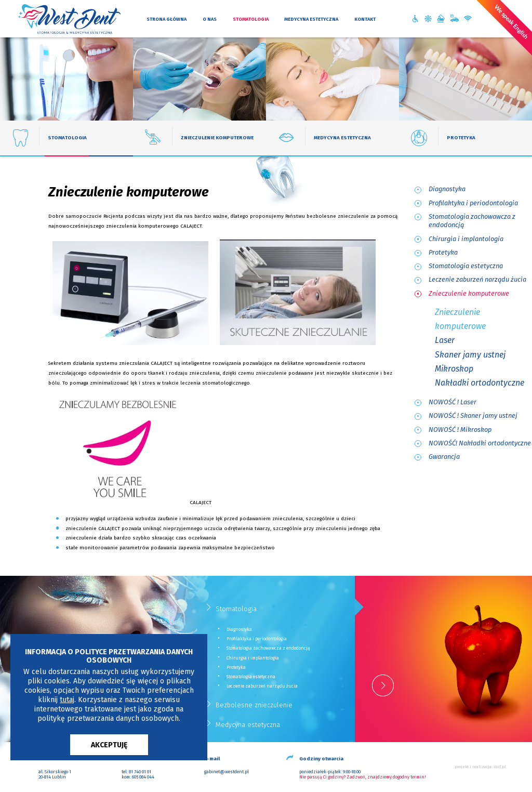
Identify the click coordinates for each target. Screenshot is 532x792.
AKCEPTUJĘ (109, 745)
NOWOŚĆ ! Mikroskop (460, 430)
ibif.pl (500, 767)
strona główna (167, 19)
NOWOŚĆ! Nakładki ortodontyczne (480, 443)
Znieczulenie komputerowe (469, 293)
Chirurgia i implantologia (466, 239)
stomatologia (251, 19)
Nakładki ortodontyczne (480, 383)
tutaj (67, 700)
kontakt (365, 19)
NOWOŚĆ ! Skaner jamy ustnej (473, 415)
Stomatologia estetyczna (466, 266)
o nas (210, 19)
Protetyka (443, 252)
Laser (445, 340)
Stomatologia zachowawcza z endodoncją (472, 221)
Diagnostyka (447, 189)
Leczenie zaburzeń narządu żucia (477, 279)
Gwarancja (444, 457)
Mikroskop (454, 369)
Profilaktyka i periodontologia (473, 203)
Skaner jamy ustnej (470, 355)
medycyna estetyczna (311, 19)
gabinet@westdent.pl (227, 772)
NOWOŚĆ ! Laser (453, 402)
